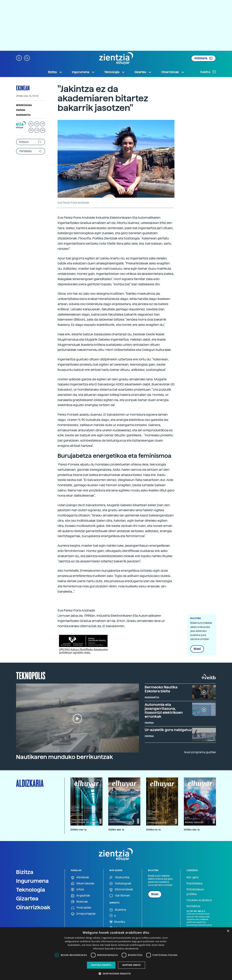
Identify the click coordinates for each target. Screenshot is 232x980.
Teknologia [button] (115, 72)
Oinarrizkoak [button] (173, 72)
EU (31, 124)
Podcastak (81, 908)
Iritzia (77, 890)
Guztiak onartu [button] (101, 965)
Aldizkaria (203, 58)
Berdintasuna (24, 105)
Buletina (208, 72)
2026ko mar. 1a (78, 830)
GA (43, 130)
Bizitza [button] (55, 72)
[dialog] (116, 954)
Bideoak (79, 902)
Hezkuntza (119, 877)
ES (37, 124)
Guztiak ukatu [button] (132, 965)
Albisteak (80, 877)
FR (43, 124)
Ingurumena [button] (83, 72)
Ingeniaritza (23, 115)
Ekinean (23, 88)
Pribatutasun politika (195, 892)
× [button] (228, 931)
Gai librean (120, 896)
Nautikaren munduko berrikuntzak (64, 757)
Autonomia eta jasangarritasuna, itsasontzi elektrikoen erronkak (164, 711)
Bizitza (25, 872)
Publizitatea (194, 883)
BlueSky (117, 922)
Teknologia (31, 890)
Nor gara (193, 877)
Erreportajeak (83, 914)
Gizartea (27, 898)
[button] (19, 58)
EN (31, 130)
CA (37, 130)
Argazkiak (80, 896)
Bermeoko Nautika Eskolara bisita (161, 689)
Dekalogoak (120, 884)
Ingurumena (32, 881)
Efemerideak (121, 890)
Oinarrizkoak (33, 907)
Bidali (197, 649)
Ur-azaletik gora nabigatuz (168, 730)
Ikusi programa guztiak (200, 752)
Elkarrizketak (83, 884)
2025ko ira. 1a (153, 830)
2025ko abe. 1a (116, 830)
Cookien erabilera (199, 900)
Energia (21, 110)
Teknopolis (31, 675)
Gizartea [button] (143, 72)
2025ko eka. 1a (192, 830)
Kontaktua (193, 906)
